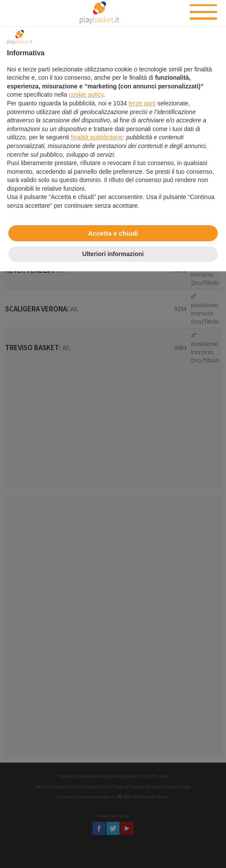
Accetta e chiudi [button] (113, 233)
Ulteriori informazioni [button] (113, 254)
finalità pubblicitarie (97, 137)
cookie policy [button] (86, 95)
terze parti (142, 103)
